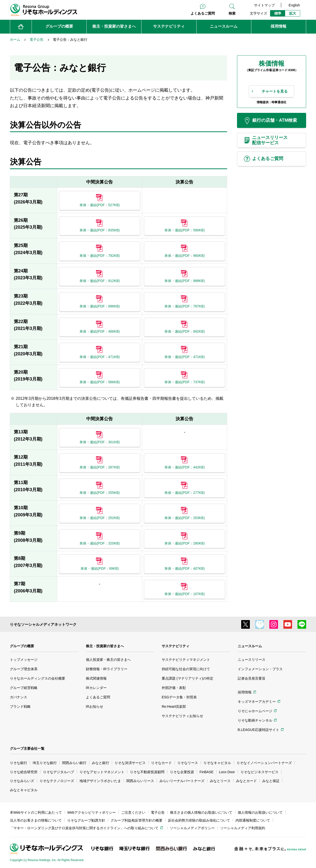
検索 (232, 13)
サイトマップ (264, 5)
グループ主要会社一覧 (27, 748)
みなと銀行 (100, 763)
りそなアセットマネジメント (102, 772)
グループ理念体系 (24, 669)
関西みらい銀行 (74, 763)
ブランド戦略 (20, 707)
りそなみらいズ (22, 781)
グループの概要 (22, 646)
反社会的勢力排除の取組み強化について (199, 820)
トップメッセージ (24, 660)
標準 (278, 13)
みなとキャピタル (24, 790)
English (294, 5)
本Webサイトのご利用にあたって (36, 812)
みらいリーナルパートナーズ (182, 781)
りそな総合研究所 (24, 772)
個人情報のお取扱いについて (260, 812)
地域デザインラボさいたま (100, 781)
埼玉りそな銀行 (45, 763)
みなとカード (246, 781)
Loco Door (227, 772)
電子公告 (158, 812)
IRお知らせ (95, 707)
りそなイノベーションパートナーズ (264, 763)
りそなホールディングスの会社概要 (38, 678)
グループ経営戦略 (24, 688)
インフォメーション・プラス (260, 669)
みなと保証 (271, 781)
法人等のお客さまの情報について (36, 820)
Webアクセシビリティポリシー (92, 812)
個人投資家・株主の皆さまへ (108, 660)
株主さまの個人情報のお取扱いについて (201, 812)
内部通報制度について (253, 820)
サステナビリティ (176, 646)
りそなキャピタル (217, 763)
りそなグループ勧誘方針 (86, 820)
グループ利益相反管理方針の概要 (137, 820)
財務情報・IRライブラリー (107, 669)
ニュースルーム (250, 646)
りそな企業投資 (182, 772)
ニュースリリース (252, 660)
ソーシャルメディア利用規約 (243, 828)
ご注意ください (133, 812)
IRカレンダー (96, 688)
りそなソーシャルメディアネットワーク (43, 624)
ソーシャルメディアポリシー (192, 828)
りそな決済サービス (130, 763)
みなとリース (220, 781)
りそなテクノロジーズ (57, 781)
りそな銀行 (19, 763)
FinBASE (207, 772)
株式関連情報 (96, 678)
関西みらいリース (140, 781)
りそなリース (188, 763)
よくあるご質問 (203, 13)
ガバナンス (19, 697)
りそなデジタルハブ (59, 772)
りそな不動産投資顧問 (147, 772)
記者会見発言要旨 (252, 678)
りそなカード (161, 763)
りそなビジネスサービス (259, 772)
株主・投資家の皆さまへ (105, 646)
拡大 (293, 13)
